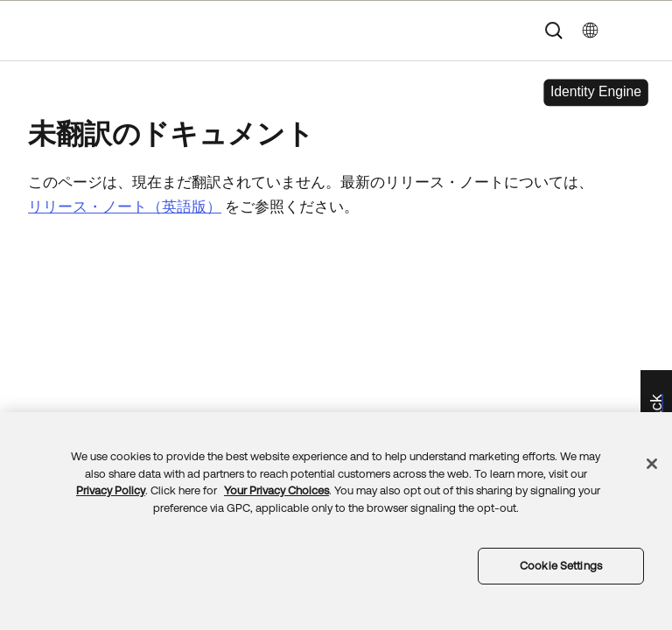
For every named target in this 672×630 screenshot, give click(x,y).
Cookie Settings (561, 566)
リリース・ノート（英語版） (125, 206)
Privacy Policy (111, 490)
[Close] (652, 464)
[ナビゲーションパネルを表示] (638, 31)
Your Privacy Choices (276, 490)
